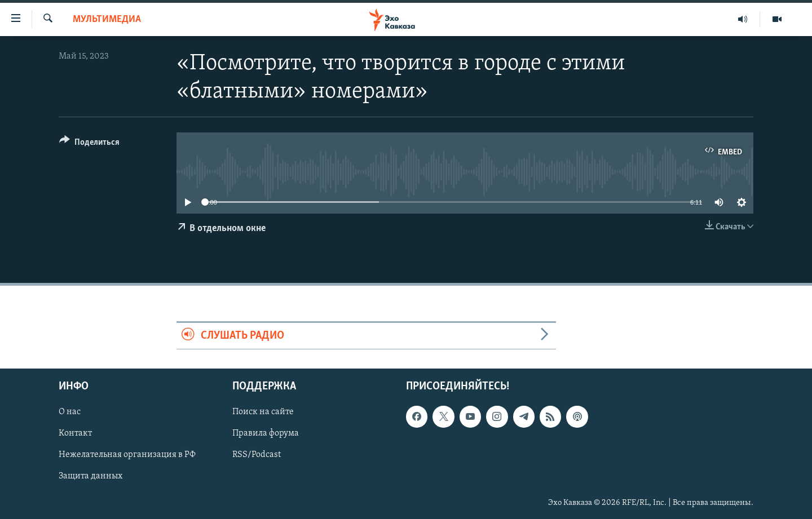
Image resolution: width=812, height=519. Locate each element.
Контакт (75, 434)
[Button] (89, 144)
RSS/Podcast (257, 455)
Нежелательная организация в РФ (127, 455)
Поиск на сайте (263, 412)
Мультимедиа (107, 19)
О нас (70, 412)
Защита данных (91, 477)
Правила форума (266, 434)
